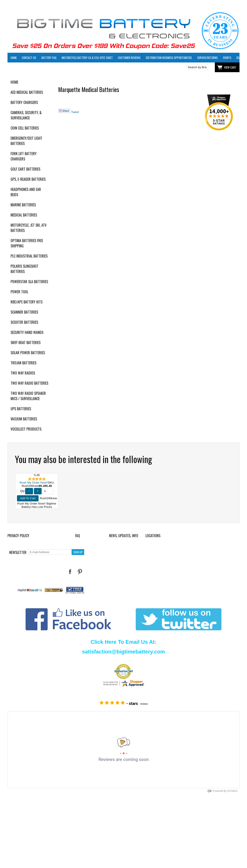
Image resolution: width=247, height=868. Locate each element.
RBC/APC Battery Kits (27, 302)
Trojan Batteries (23, 363)
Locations (153, 536)
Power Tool (19, 292)
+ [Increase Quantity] (38, 491)
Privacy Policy (18, 536)
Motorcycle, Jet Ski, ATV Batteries (29, 228)
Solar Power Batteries (28, 353)
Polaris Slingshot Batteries (24, 269)
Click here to (24, 67)
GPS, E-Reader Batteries (28, 179)
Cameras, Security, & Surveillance (26, 115)
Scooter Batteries (24, 322)
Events (227, 58)
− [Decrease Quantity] (29, 491)
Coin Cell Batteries (25, 128)
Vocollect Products (26, 429)
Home (14, 58)
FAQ (78, 536)
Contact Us (29, 58)
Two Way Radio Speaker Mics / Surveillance (28, 396)
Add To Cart (28, 498)
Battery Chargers (24, 102)
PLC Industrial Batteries (29, 256)
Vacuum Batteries (24, 419)
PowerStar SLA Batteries (29, 282)
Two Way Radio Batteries (29, 383)
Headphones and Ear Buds (26, 192)
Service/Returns (207, 58)
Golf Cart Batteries (25, 169)
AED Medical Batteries (27, 92)
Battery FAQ (49, 58)
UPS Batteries (21, 409)
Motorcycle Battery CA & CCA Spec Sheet (87, 58)
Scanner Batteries (24, 312)
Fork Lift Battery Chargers (24, 156)
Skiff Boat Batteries (26, 343)
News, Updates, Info (124, 536)
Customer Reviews (129, 58)
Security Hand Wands (27, 332)
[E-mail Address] (49, 552)
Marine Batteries (23, 205)
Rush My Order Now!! (34, 483)
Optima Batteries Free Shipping (27, 243)
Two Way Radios (23, 373)
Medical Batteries (24, 215)
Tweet (75, 112)
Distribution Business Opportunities (169, 58)
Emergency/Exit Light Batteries (26, 141)
